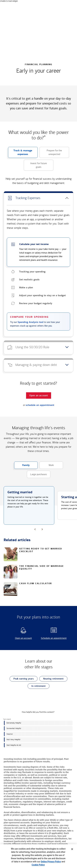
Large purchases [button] (37, 475)
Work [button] (47, 466)
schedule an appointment (40, 405)
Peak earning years (22, 679)
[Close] (72, 849)
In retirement (37, 686)
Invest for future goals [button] (35, 166)
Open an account (21, 638)
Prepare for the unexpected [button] (51, 153)
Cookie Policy (38, 865)
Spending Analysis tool (30, 322)
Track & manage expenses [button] (20, 153)
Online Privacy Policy (51, 862)
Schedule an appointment (54, 638)
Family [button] (22, 466)
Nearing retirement (51, 679)
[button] (38, 198)
